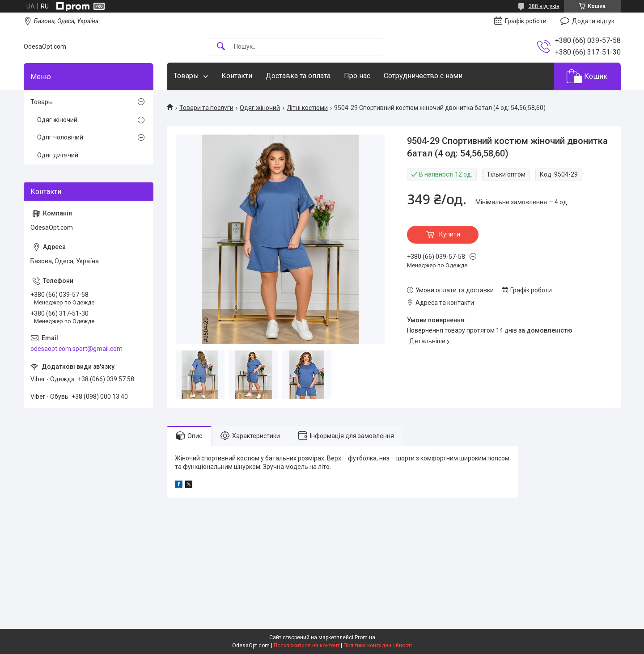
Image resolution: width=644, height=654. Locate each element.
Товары (186, 76)
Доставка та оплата (298, 76)
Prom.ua (365, 637)
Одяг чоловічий (60, 137)
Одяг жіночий (260, 108)
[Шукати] (221, 47)
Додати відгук (593, 21)
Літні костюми (307, 108)
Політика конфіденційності (378, 646)
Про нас (357, 76)
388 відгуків (544, 6)
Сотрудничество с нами (423, 76)
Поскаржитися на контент (307, 646)
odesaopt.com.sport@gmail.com (76, 349)
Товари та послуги (206, 108)
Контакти (237, 76)
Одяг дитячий (58, 155)
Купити (450, 234)
